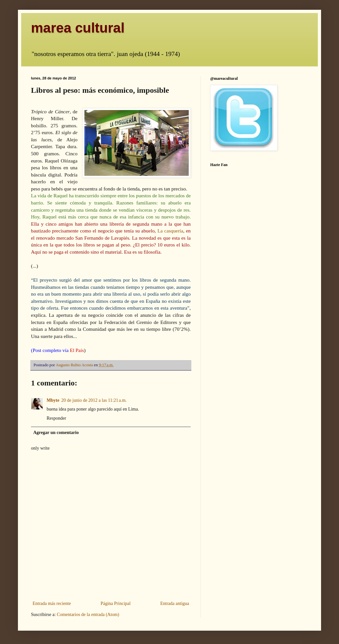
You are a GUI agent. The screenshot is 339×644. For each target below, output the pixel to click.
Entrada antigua (175, 603)
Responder (56, 418)
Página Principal (115, 603)
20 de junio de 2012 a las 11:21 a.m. (94, 400)
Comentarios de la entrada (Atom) (88, 615)
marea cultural (78, 28)
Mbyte (53, 400)
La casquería (170, 231)
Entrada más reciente (52, 603)
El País (77, 350)
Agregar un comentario (56, 433)
